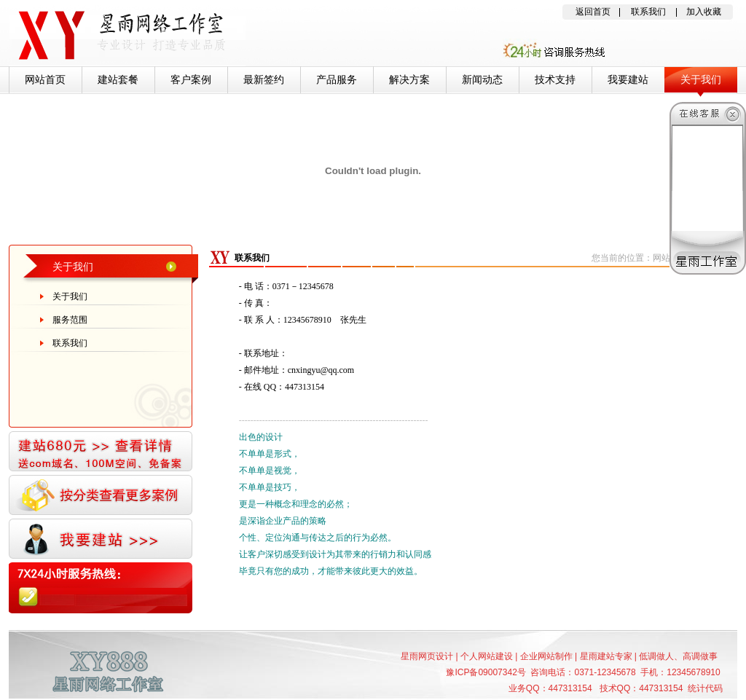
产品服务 (337, 80)
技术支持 (555, 80)
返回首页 (593, 12)
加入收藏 (704, 12)
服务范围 (70, 320)
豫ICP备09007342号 (486, 672)
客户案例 (191, 80)
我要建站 (628, 80)
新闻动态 (482, 80)
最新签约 (264, 80)
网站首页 (45, 80)
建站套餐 (118, 80)
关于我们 (701, 80)
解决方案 (409, 80)
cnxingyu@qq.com (321, 370)
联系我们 (648, 12)
